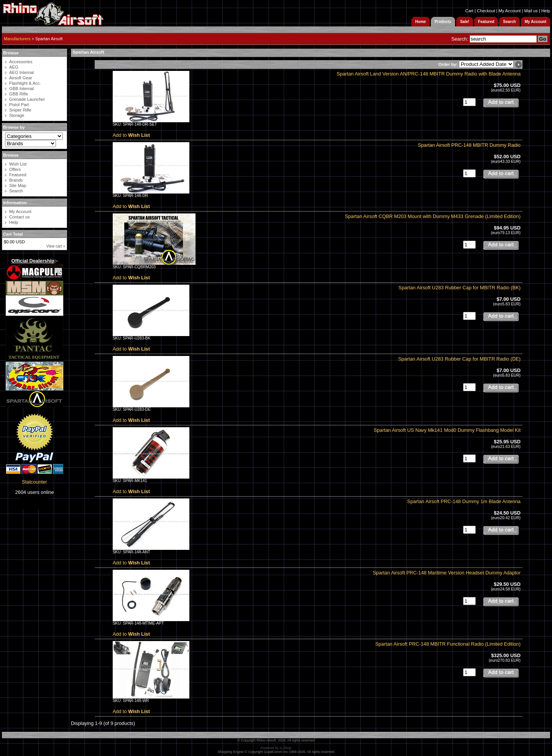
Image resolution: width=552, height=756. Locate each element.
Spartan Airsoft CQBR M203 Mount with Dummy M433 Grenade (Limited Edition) (433, 216)
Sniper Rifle (20, 110)
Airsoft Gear (21, 78)
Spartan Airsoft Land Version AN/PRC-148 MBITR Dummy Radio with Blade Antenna (429, 74)
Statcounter (34, 482)
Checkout (486, 11)
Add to (131, 135)
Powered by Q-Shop (276, 748)
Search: (460, 39)
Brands (16, 180)
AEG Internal (21, 72)
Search (16, 191)
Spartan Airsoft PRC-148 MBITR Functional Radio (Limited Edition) (448, 644)
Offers (15, 169)
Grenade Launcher (27, 99)
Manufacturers (17, 39)
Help (546, 11)
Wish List (18, 164)
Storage (17, 115)
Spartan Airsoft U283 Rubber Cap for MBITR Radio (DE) (459, 359)
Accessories (21, 62)
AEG (14, 67)
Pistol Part (19, 105)
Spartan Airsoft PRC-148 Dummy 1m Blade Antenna (464, 501)
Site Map (18, 185)
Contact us (19, 217)
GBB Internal (21, 89)
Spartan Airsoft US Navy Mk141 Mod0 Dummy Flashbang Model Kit (447, 430)
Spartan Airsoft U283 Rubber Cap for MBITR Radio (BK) (459, 288)
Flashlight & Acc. (25, 83)
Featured (18, 175)
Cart (469, 11)
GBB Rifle (19, 94)
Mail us (531, 11)
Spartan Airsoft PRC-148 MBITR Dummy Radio (469, 145)
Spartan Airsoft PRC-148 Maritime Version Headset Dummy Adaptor (447, 573)
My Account (509, 11)
